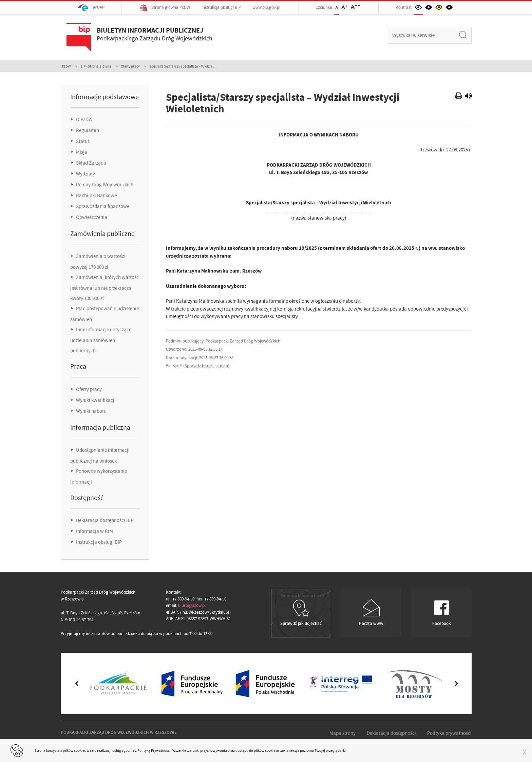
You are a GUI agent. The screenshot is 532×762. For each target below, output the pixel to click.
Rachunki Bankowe (96, 196)
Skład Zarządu (91, 163)
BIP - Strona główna (96, 66)
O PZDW (84, 119)
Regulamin (87, 130)
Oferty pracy (130, 66)
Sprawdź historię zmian (206, 366)
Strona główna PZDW (165, 8)
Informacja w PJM (94, 531)
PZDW (66, 66)
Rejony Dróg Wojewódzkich (104, 185)
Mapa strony (343, 733)
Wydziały (85, 174)
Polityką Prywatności (154, 750)
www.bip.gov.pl (266, 7)
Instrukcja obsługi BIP (221, 7)
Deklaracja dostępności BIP (104, 520)
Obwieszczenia (91, 217)
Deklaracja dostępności (391, 733)
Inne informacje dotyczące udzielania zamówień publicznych (101, 340)
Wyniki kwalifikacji (95, 400)
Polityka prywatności (449, 733)
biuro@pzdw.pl (192, 605)
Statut (82, 141)
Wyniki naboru (91, 411)
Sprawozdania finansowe (102, 206)
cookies (80, 750)
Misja (81, 152)
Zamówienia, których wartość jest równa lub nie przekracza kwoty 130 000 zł (104, 288)
